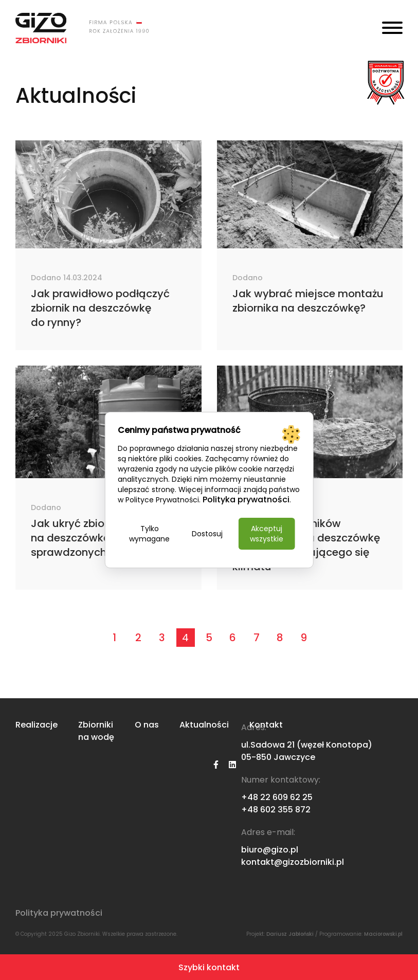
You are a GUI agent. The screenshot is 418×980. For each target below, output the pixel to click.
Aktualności (204, 725)
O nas (147, 725)
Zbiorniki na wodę (96, 731)
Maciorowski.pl (383, 934)
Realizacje (37, 725)
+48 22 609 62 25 (277, 797)
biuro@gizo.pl (270, 850)
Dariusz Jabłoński (290, 934)
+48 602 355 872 (276, 810)
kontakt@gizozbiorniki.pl (293, 862)
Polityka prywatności (59, 913)
